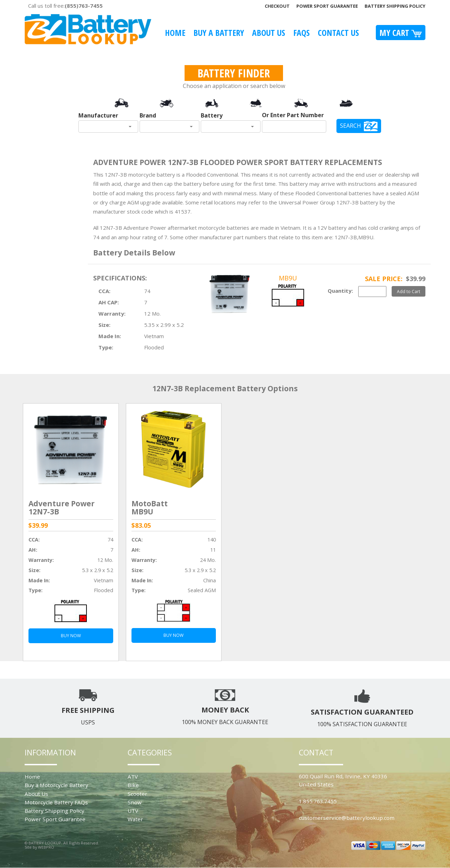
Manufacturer (98, 115)
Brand (148, 115)
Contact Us (338, 33)
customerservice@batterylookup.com (347, 818)
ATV (133, 777)
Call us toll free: (65, 6)
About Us (269, 33)
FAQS (301, 33)
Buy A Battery (219, 33)
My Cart (401, 33)
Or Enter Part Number (293, 115)
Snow (135, 802)
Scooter (137, 794)
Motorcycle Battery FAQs (56, 802)
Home (175, 33)
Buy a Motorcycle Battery (56, 785)
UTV (133, 811)
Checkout (277, 6)
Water (135, 819)
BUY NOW (71, 636)
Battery (212, 115)
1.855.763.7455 (318, 801)
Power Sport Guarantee (327, 6)
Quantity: (340, 291)
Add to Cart (409, 291)
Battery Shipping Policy (395, 6)
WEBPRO (46, 847)
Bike (133, 785)
